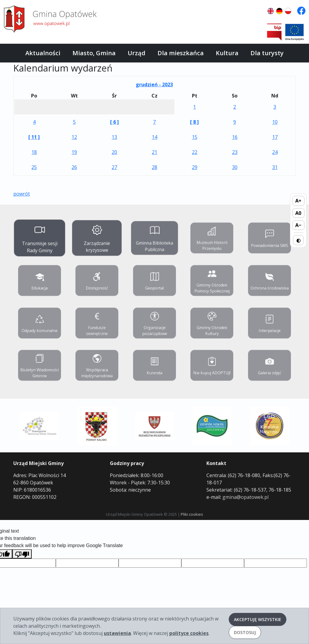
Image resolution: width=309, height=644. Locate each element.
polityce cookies (189, 633)
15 (195, 137)
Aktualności (43, 53)
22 (195, 152)
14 (154, 137)
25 (34, 167)
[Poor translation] (22, 554)
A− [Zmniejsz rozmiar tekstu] (298, 225)
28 (154, 167)
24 (275, 152)
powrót (22, 194)
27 (114, 167)
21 (154, 152)
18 (34, 152)
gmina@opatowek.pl (245, 497)
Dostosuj (245, 632)
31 (275, 167)
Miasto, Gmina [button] (94, 53)
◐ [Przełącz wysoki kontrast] (298, 240)
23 (235, 152)
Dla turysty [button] (267, 53)
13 (114, 137)
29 (195, 167)
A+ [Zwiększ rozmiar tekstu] (298, 201)
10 (275, 122)
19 (74, 152)
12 (74, 137)
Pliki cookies (192, 514)
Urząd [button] (137, 53)
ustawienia (117, 633)
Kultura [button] (227, 53)
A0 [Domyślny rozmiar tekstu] (298, 213)
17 (275, 137)
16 (235, 137)
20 (114, 152)
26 (74, 167)
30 (235, 167)
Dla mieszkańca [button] (181, 53)
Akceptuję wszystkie (258, 619)
